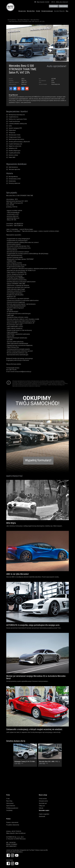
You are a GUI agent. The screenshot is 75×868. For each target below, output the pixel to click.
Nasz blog (9, 801)
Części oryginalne (44, 814)
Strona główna (12, 20)
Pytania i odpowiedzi (12, 822)
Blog (67, 11)
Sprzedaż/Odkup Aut (59, 11)
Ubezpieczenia (22, 11)
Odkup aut (42, 806)
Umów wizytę (54, 6)
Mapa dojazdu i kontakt (42, 2)
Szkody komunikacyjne (47, 11)
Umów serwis (43, 799)
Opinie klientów (11, 806)
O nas (8, 799)
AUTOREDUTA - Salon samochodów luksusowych (10, 7)
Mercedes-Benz (31, 11)
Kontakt (38, 11)
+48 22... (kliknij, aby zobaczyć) (59, 2)
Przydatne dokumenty (13, 825)
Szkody (41, 808)
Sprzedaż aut (43, 803)
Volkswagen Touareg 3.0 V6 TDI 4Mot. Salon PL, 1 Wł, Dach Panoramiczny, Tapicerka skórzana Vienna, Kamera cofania (25, 762)
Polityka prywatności (12, 808)
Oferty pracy (10, 803)
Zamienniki (42, 816)
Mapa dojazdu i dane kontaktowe (16, 833)
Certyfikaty (9, 810)
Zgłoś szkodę (63, 6)
